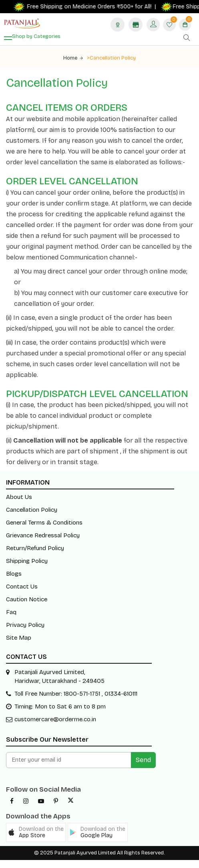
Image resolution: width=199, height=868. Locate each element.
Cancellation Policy (32, 510)
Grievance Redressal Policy (43, 535)
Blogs (14, 574)
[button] (36, 832)
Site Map (19, 638)
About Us (19, 497)
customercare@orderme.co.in (55, 719)
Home (73, 58)
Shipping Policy (27, 561)
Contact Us (22, 587)
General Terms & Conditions (44, 523)
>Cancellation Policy (111, 58)
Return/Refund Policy (35, 548)
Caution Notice (27, 599)
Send (143, 760)
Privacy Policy (25, 625)
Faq (11, 612)
